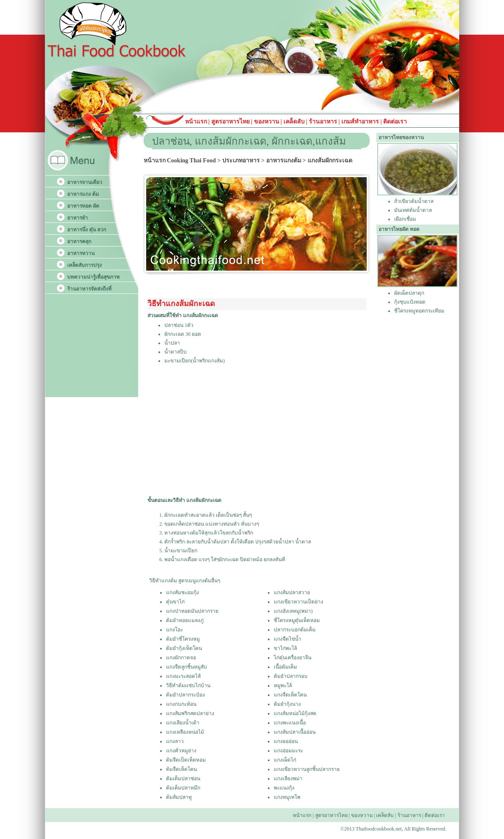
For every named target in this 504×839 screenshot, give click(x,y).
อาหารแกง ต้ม (83, 194)
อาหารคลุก (79, 241)
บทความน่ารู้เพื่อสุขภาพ (93, 277)
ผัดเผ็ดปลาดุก (409, 293)
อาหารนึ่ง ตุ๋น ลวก (87, 230)
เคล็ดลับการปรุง (84, 265)
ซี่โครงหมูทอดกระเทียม (419, 311)
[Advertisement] (256, 430)
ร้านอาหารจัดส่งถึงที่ (89, 289)
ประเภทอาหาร (241, 160)
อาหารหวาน (81, 253)
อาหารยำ (78, 218)
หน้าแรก (197, 122)
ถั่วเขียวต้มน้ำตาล (414, 201)
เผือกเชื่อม (405, 219)
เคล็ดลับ (294, 122)
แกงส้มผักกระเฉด (330, 160)
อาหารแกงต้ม (284, 160)
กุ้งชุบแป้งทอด (410, 302)
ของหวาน (267, 122)
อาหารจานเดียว (85, 182)
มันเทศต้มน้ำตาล (413, 210)
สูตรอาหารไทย (230, 122)
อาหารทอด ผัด (83, 206)
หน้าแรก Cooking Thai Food (180, 160)
